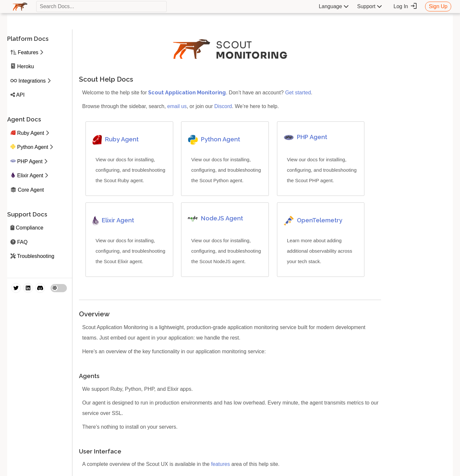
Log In (405, 6)
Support (370, 6)
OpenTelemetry (320, 220)
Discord (223, 106)
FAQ (22, 242)
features (221, 464)
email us (177, 106)
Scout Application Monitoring (187, 93)
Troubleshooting (36, 256)
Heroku (25, 66)
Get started (298, 93)
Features (28, 52)
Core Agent (31, 190)
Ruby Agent (31, 133)
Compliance (29, 228)
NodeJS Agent (222, 218)
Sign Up (438, 6)
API (21, 95)
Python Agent (32, 147)
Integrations (32, 81)
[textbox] (101, 7)
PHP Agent (30, 161)
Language (334, 6)
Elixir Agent (30, 175)
